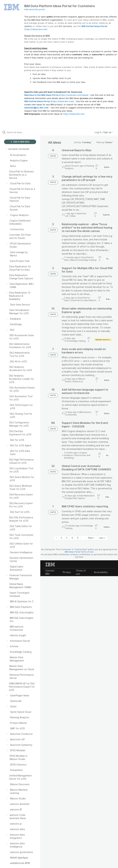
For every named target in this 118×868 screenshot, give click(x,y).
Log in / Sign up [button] (104, 132)
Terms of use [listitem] (81, 572)
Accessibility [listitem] (101, 572)
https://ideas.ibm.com (36, 29)
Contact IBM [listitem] (50, 572)
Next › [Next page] (92, 538)
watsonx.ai (78, 381)
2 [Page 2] (61, 538)
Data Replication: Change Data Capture (80, 497)
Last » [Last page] (102, 538)
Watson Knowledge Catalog (83, 260)
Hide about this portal (34, 9)
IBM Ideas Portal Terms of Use (79, 552)
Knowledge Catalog (76, 341)
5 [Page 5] (78, 538)
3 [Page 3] (67, 538)
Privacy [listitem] (67, 572)
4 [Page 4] (72, 538)
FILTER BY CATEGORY (17, 149)
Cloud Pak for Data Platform (83, 300)
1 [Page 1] (56, 538)
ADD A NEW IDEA (20, 142)
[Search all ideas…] (22, 132)
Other (73, 216)
